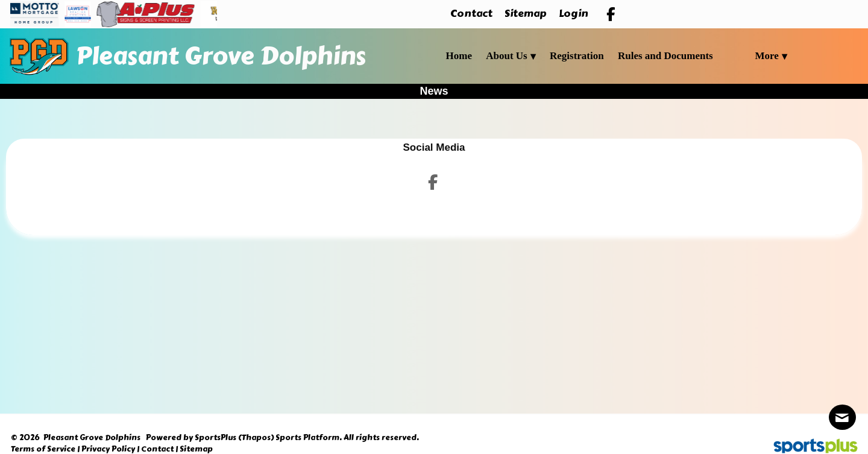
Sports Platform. (309, 438)
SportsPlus (215, 438)
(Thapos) (256, 438)
